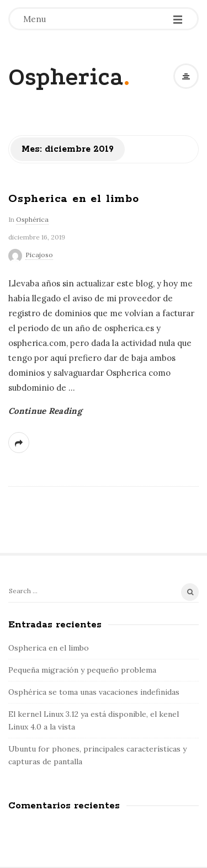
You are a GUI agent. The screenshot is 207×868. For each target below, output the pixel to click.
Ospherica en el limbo (74, 199)
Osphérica (32, 219)
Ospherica (66, 77)
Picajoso (39, 255)
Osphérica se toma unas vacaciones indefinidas (94, 692)
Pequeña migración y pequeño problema (82, 670)
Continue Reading (45, 411)
